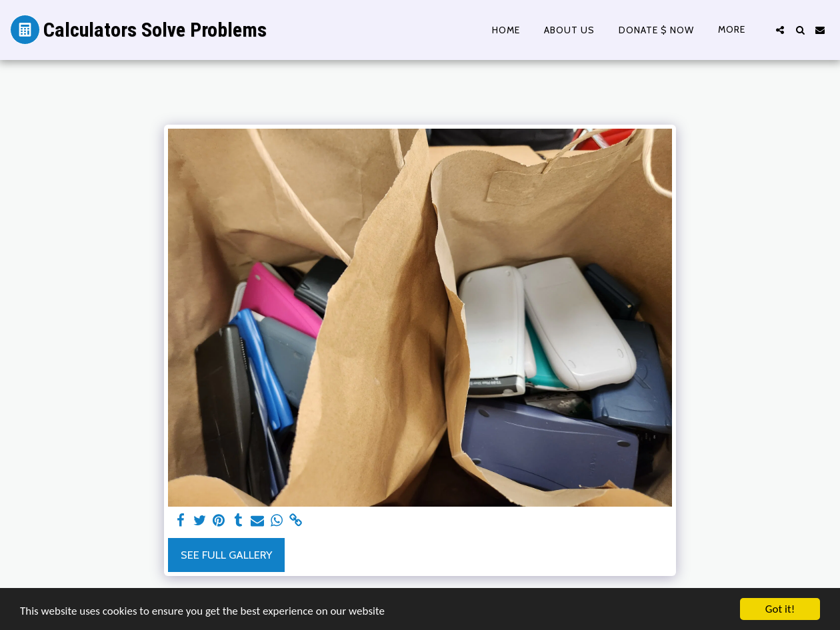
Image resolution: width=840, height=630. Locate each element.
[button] (780, 30)
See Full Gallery (226, 555)
